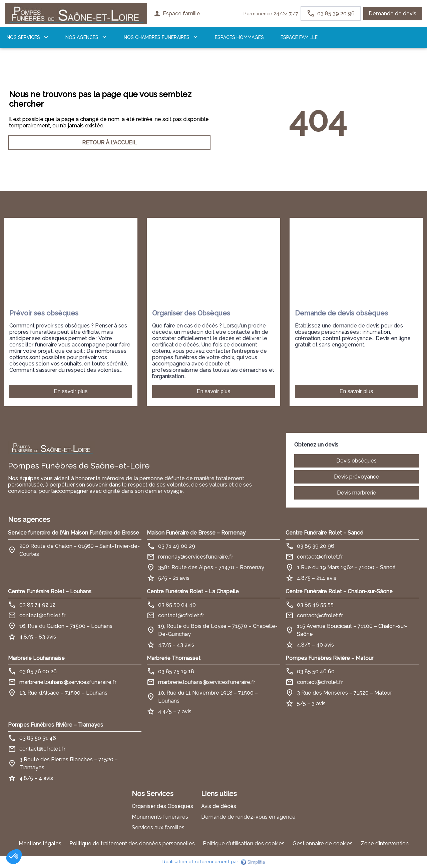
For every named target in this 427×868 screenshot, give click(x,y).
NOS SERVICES (23, 37)
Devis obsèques (356, 461)
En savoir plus (71, 391)
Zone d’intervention (385, 843)
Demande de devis (392, 14)
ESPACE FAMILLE (299, 37)
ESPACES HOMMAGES (239, 37)
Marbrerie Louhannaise (36, 658)
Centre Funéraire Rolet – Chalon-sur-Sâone (339, 591)
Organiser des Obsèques (162, 806)
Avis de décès (219, 806)
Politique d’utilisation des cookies (244, 843)
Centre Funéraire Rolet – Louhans (50, 591)
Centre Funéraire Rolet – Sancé (324, 533)
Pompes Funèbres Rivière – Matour (329, 658)
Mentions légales (40, 843)
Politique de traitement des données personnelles (132, 843)
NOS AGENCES (82, 37)
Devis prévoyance (357, 477)
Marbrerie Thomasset (174, 658)
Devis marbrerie (357, 493)
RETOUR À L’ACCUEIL (109, 143)
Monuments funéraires (160, 817)
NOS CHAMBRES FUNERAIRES (157, 37)
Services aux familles (158, 827)
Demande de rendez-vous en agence (248, 817)
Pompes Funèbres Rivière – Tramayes (56, 725)
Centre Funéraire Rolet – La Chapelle (193, 591)
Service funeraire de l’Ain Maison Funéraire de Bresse (74, 533)
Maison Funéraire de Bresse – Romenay (196, 533)
